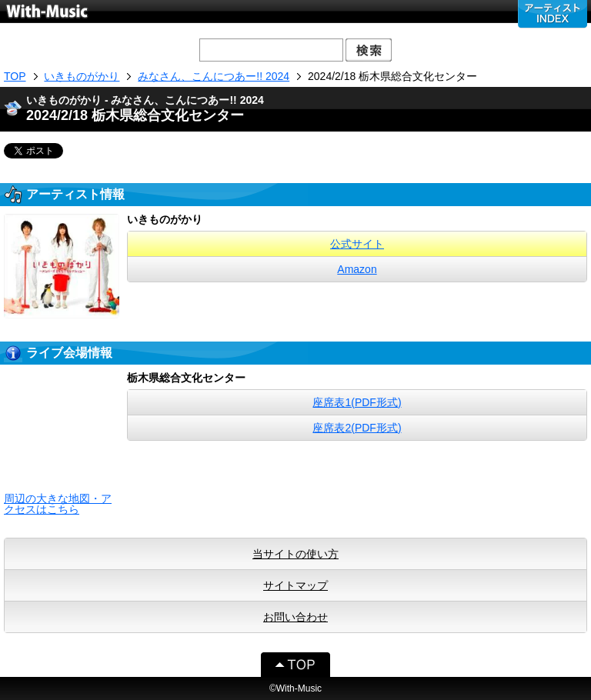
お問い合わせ (295, 617)
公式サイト (357, 244)
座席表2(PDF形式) (357, 428)
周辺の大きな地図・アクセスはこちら (58, 504)
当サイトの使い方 (295, 554)
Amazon (357, 269)
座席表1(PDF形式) (357, 402)
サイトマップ (295, 585)
